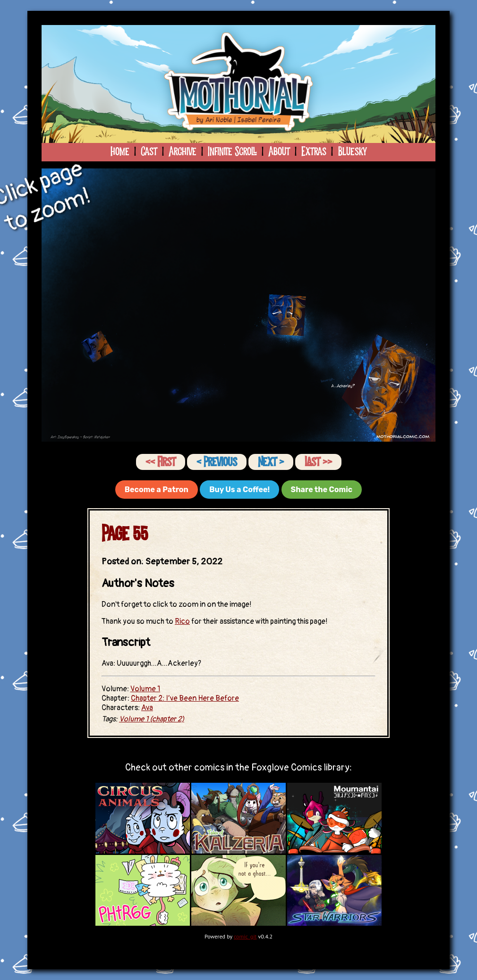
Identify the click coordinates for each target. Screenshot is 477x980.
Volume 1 (145, 689)
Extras (314, 152)
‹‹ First (161, 462)
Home (120, 152)
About (279, 152)
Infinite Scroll (232, 152)
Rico (182, 621)
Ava (147, 708)
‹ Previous (217, 462)
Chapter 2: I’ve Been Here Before (185, 698)
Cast (149, 152)
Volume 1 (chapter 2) (152, 719)
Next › (271, 462)
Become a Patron (157, 490)
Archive (183, 152)
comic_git (245, 936)
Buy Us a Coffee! (239, 490)
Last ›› (318, 462)
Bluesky (352, 152)
